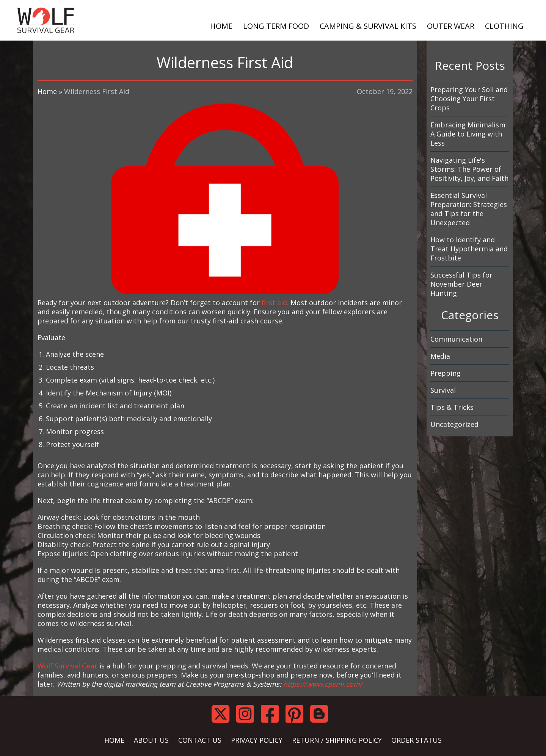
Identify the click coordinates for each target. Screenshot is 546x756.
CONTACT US (200, 740)
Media (440, 356)
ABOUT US (151, 740)
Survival (443, 390)
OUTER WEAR (451, 26)
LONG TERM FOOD (276, 26)
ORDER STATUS (417, 740)
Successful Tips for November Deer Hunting (461, 284)
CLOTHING (504, 26)
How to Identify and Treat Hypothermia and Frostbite (469, 249)
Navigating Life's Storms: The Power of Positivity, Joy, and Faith (469, 169)
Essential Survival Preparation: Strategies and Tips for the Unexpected (469, 209)
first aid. (275, 303)
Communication (456, 339)
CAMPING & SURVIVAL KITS (368, 26)
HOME (221, 26)
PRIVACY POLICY (257, 740)
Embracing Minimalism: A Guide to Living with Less (469, 134)
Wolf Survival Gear (67, 666)
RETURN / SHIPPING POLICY (337, 740)
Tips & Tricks (452, 407)
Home (47, 91)
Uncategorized (454, 424)
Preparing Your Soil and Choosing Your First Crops (469, 99)
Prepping (446, 373)
